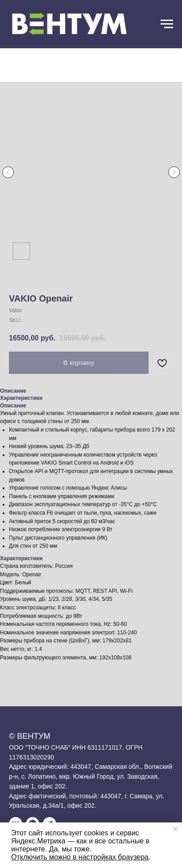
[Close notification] (175, 829)
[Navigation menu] (167, 24)
